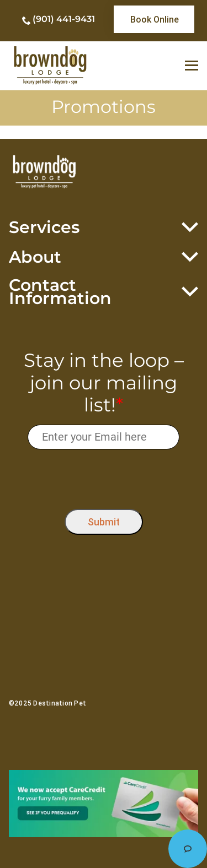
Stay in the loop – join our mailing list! (104, 383)
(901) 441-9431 (64, 19)
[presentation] (104, 477)
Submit (104, 522)
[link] (154, 19)
